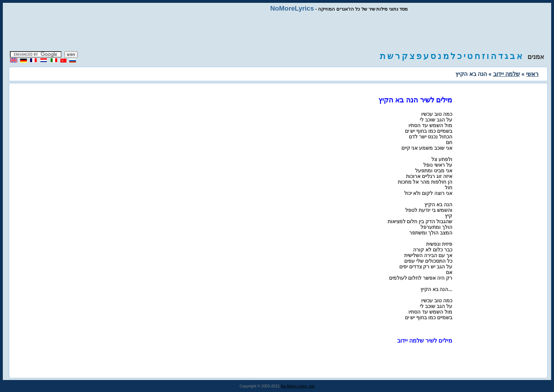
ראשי (532, 74)
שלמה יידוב (506, 74)
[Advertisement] (277, 32)
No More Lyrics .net (298, 386)
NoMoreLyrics (292, 8)
